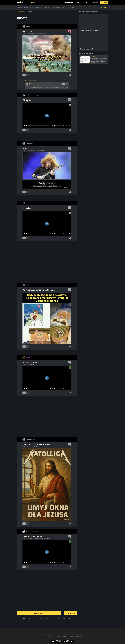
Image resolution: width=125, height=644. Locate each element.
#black (37, 33)
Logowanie (96, 2)
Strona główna (21, 12)
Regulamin (65, 636)
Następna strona (39, 613)
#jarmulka (41, 538)
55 (64, 618)
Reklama (57, 636)
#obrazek (30, 33)
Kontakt (51, 636)
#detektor (37, 538)
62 (24, 618)
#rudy (41, 151)
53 (75, 618)
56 (58, 618)
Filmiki (24, 364)
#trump (43, 102)
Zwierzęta (19, 7)
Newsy (64, 7)
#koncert (39, 292)
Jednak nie (27, 31)
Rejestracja (104, 2)
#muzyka (36, 446)
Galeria (32, 7)
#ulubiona (41, 33)
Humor (26, 7)
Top (86, 2)
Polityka (47, 7)
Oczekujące (69, 2)
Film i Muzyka (25, 102)
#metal (34, 33)
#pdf (40, 102)
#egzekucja (37, 102)
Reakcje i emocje (56, 7)
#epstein (47, 102)
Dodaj (33, 2)
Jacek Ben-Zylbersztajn (32, 536)
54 (70, 618)
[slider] (38, 126)
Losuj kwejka (70, 613)
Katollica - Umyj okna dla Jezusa (36, 444)
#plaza (33, 538)
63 (18, 618)
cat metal (26, 208)
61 (30, 618)
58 (47, 618)
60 (36, 618)
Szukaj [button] (105, 7)
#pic (43, 151)
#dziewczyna (31, 292)
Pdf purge (27, 100)
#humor (34, 151)
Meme (24, 446)
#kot (31, 210)
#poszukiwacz (47, 538)
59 (41, 618)
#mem (29, 446)
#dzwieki (33, 364)
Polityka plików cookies (76, 636)
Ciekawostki (39, 7)
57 (53, 618)
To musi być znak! (30, 362)
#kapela (46, 33)
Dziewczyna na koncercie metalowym (39, 290)
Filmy (79, 2)
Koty (23, 210)
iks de (25, 149)
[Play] (25, 126)
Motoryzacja (71, 7)
